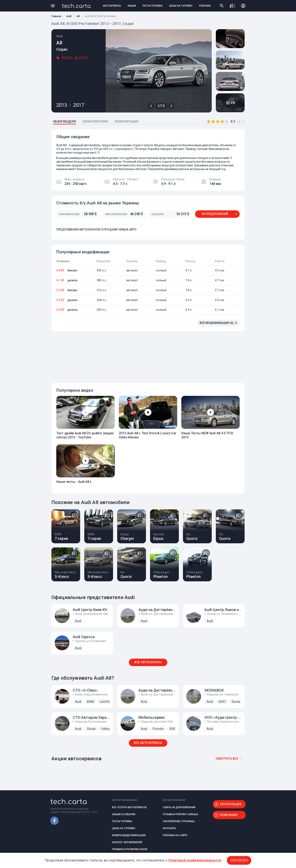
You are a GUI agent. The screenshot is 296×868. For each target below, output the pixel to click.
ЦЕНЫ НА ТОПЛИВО (181, 6)
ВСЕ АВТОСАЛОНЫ (148, 662)
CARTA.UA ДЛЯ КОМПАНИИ (179, 807)
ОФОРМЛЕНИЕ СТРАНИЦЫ (179, 821)
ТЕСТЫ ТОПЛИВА (153, 6)
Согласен (239, 860)
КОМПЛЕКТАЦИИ (127, 122)
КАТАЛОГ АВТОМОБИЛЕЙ (127, 842)
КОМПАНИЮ (229, 815)
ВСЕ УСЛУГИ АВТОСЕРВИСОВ (129, 807)
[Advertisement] (147, 355)
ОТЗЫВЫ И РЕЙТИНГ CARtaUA (180, 814)
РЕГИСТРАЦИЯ (231, 804)
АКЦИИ (132, 6)
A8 (78, 16)
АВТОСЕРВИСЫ (112, 6)
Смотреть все (227, 759)
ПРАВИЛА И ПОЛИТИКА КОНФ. (130, 849)
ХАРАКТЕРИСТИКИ (95, 122)
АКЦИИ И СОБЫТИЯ (124, 814)
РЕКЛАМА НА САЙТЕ (175, 835)
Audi (69, 16)
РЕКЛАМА (205, 6)
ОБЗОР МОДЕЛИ (64, 122)
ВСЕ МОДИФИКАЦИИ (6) (217, 323)
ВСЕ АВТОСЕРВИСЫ (148, 743)
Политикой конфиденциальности (195, 860)
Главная (56, 16)
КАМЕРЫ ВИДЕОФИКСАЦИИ (129, 835)
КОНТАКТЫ (169, 828)
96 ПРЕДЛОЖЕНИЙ (215, 214)
